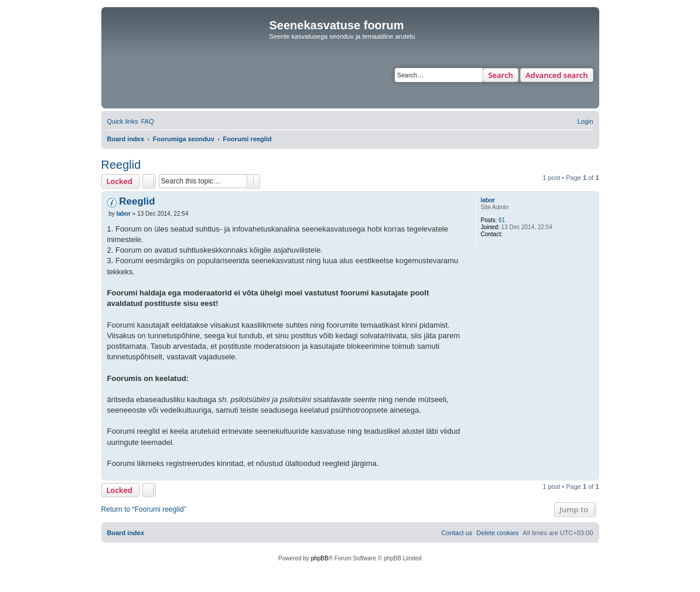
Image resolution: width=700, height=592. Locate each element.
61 (502, 220)
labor (488, 200)
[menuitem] (148, 121)
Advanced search (557, 75)
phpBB (320, 558)
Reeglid (121, 165)
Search (501, 75)
